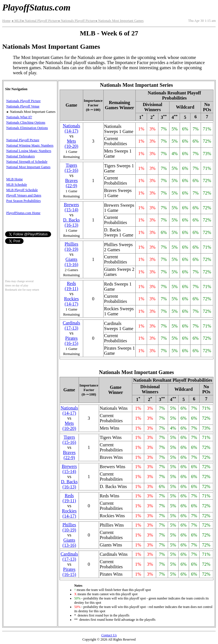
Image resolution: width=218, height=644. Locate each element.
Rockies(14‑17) (72, 301)
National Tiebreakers (20, 156)
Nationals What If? (19, 117)
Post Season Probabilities (23, 201)
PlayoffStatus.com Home (23, 213)
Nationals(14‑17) (71, 128)
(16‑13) (71, 222)
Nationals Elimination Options (27, 128)
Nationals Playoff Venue (23, 106)
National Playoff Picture (40, 21)
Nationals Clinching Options (26, 123)
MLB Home (14, 179)
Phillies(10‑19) (72, 247)
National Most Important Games (28, 167)
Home (6, 21)
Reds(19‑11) (71, 286)
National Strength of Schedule (27, 162)
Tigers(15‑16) (72, 168)
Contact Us (109, 635)
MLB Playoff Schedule (22, 190)
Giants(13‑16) (72, 262)
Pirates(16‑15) (72, 341)
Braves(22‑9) (71, 183)
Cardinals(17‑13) (71, 325)
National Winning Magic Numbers (30, 145)
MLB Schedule (17, 185)
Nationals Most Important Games (119, 21)
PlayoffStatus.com (36, 7)
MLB (16, 21)
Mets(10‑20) (72, 144)
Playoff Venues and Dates (24, 195)
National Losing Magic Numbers (29, 151)
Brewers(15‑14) (71, 207)
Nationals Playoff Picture (77, 21)
